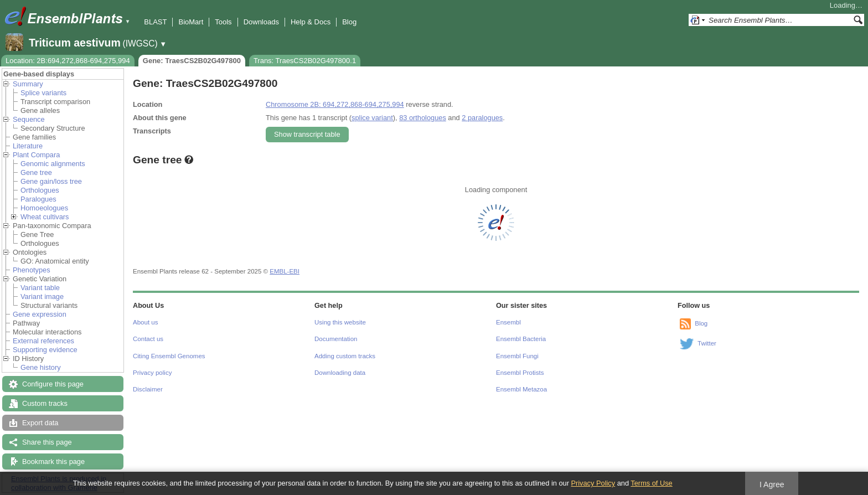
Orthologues (40, 190)
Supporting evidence (45, 350)
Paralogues (38, 199)
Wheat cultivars (45, 217)
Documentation (336, 339)
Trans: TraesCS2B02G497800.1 (305, 61)
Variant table (40, 288)
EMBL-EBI (285, 271)
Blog (349, 22)
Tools (223, 22)
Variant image (42, 297)
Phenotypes (32, 270)
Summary (28, 84)
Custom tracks (45, 403)
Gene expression (40, 314)
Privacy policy (152, 373)
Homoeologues (44, 208)
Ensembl (508, 322)
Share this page (47, 442)
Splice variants (43, 93)
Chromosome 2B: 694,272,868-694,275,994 (335, 104)
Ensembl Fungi (517, 356)
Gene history (41, 367)
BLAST (155, 22)
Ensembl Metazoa (521, 389)
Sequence (29, 119)
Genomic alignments (53, 164)
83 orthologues (423, 118)
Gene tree (36, 172)
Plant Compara (36, 155)
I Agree (772, 484)
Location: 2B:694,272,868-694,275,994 (68, 61)
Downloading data (340, 373)
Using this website (340, 322)
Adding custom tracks (345, 356)
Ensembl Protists (520, 373)
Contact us (148, 339)
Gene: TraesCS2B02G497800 (192, 61)
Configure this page (53, 384)
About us (145, 322)
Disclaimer (148, 389)
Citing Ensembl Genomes (169, 356)
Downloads (261, 22)
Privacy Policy (593, 483)
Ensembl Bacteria (521, 339)
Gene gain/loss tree (51, 181)
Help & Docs (311, 22)
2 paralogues (482, 118)
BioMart (191, 22)
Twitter (707, 343)
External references (43, 341)
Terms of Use (651, 483)
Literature (28, 146)
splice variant (372, 118)
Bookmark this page (53, 462)
